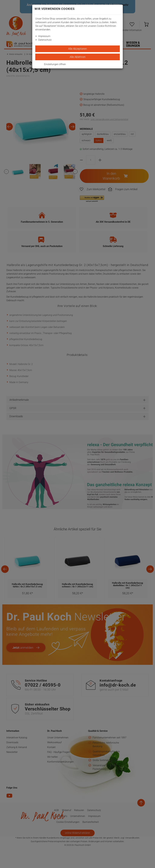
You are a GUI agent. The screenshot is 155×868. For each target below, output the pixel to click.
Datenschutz (45, 40)
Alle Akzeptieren (77, 49)
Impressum (44, 36)
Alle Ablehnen (78, 57)
